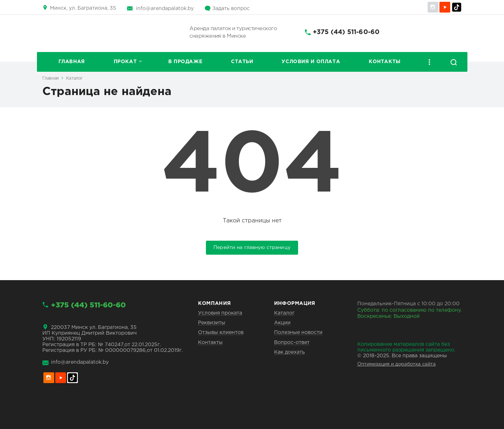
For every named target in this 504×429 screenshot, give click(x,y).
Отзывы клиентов (221, 333)
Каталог (74, 78)
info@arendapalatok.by (165, 9)
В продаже (185, 62)
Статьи (242, 62)
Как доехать (289, 352)
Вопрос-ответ (292, 343)
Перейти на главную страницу (252, 247)
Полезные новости (298, 333)
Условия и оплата (311, 62)
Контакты (385, 62)
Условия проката (220, 313)
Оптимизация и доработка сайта (397, 364)
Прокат (125, 62)
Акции (282, 323)
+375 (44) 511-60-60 (346, 32)
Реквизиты (212, 323)
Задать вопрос (231, 9)
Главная (72, 62)
